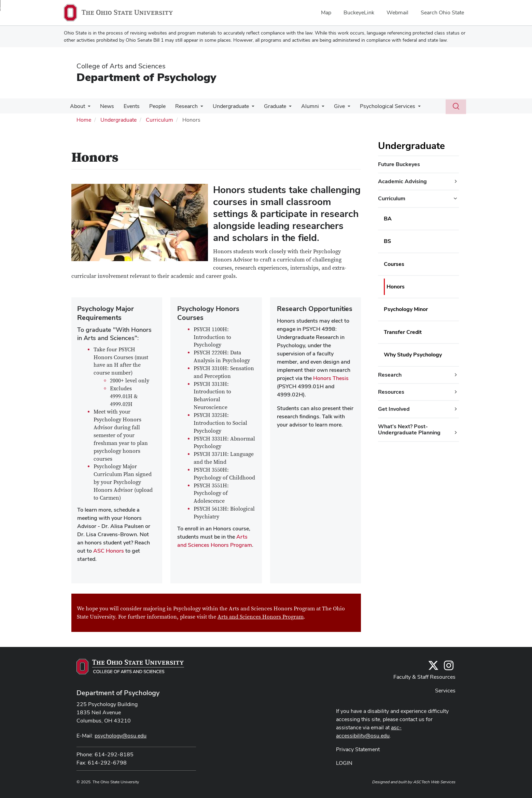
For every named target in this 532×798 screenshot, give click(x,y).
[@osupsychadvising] (449, 668)
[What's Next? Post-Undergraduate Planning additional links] (456, 433)
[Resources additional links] (456, 392)
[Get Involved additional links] (456, 409)
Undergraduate (223, 106)
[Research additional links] (456, 375)
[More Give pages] (336, 108)
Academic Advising (402, 181)
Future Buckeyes (399, 164)
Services (445, 691)
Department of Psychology (146, 77)
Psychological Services (375, 106)
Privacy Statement (358, 749)
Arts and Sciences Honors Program (261, 617)
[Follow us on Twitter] (433, 668)
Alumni (300, 106)
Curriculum (159, 120)
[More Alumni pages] (311, 108)
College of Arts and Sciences (121, 66)
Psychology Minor (406, 309)
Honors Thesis (331, 378)
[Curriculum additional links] (455, 199)
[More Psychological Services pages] (405, 108)
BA (388, 219)
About (77, 106)
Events (128, 106)
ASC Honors (109, 551)
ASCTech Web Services (434, 782)
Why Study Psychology (413, 355)
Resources (391, 392)
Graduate (266, 106)
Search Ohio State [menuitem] (442, 12)
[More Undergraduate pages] (244, 108)
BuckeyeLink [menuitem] (359, 12)
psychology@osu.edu (121, 736)
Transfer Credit (403, 332)
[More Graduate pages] (280, 108)
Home (84, 120)
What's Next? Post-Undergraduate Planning (409, 429)
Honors (396, 287)
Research (180, 106)
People (153, 106)
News (105, 106)
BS (387, 241)
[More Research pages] (194, 108)
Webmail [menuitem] (397, 12)
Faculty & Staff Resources (424, 677)
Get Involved (394, 409)
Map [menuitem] (326, 12)
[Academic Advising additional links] (456, 181)
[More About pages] (87, 108)
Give (328, 106)
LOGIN (344, 763)
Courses (394, 264)
